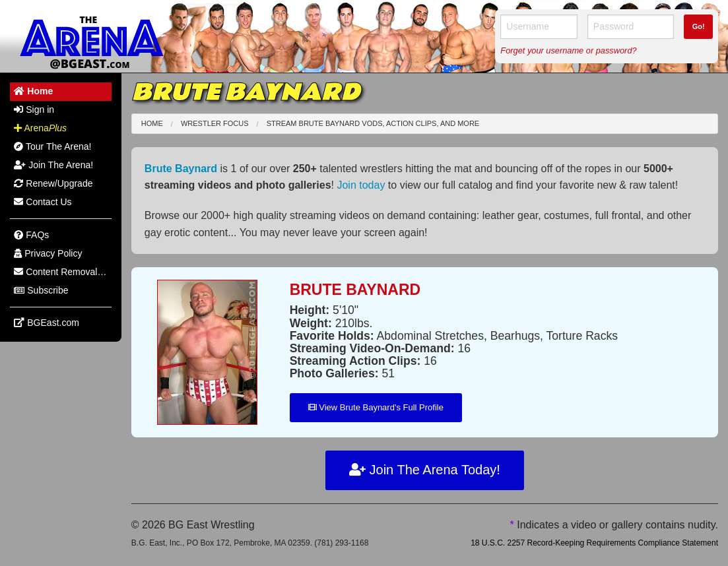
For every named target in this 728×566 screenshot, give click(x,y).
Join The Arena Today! (425, 470)
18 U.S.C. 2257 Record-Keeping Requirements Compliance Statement (594, 543)
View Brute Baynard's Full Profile (376, 407)
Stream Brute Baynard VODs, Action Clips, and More (373, 123)
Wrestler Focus (215, 123)
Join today (361, 185)
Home (152, 123)
